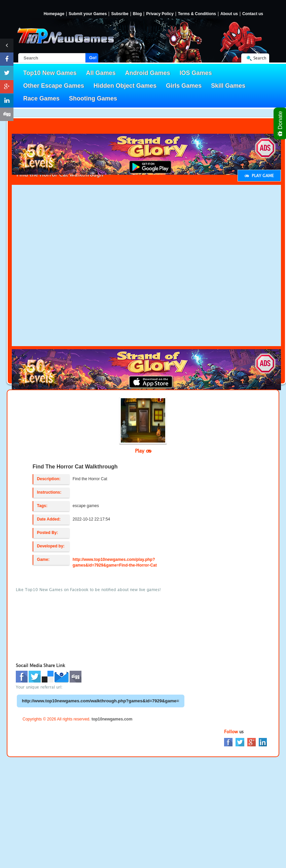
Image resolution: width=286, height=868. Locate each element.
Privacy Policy (160, 14)
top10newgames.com (112, 719)
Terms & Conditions (197, 14)
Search (260, 58)
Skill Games (228, 86)
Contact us (253, 14)
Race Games (41, 98)
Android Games (148, 73)
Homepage (54, 14)
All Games (101, 73)
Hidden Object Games (125, 86)
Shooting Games (93, 98)
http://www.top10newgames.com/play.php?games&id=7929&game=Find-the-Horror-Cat (115, 562)
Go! (93, 58)
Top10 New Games (50, 73)
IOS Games (196, 73)
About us (229, 14)
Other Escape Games (54, 86)
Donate (280, 123)
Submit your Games (88, 14)
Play (143, 451)
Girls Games (184, 86)
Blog (137, 14)
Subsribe (120, 14)
